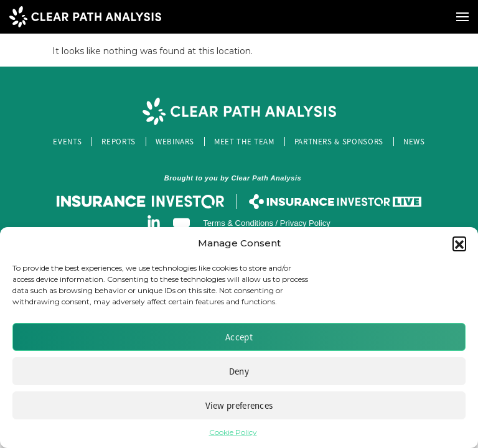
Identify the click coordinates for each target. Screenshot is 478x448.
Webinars (175, 142)
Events (67, 142)
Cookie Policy (233, 432)
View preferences (239, 405)
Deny (239, 371)
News (414, 142)
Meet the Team (244, 142)
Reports (119, 142)
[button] (459, 243)
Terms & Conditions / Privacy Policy (266, 223)
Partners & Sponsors (339, 142)
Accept (239, 337)
